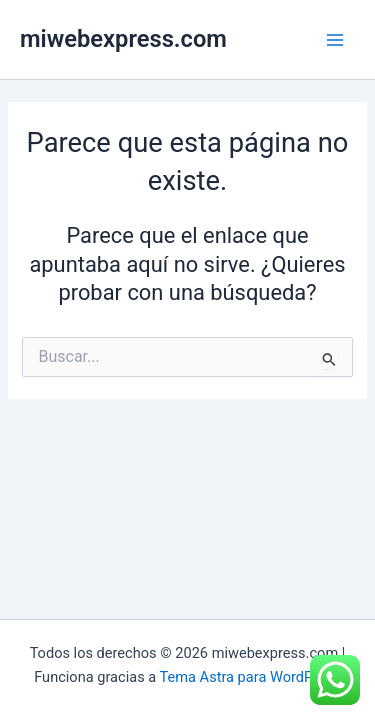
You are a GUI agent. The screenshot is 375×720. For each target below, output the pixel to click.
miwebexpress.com (123, 39)
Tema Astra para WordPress (250, 677)
